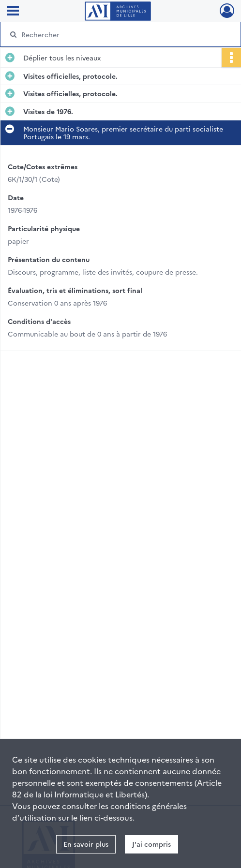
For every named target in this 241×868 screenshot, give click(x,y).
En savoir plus (86, 844)
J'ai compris (151, 844)
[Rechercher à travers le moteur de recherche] (115, 34)
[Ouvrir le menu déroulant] (13, 12)
